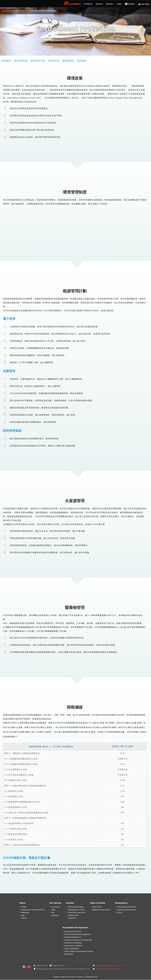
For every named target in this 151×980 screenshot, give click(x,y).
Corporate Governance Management (78, 940)
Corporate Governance (77, 913)
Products (88, 4)
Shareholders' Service (76, 910)
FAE (53, 913)
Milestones (25, 913)
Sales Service (101, 966)
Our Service (56, 907)
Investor (110, 4)
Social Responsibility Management (77, 934)
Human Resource (114, 969)
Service (99, 4)
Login (119, 4)
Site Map (144, 4)
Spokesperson (101, 969)
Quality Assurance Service (116, 966)
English (130, 4)
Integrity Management (72, 937)
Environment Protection (73, 946)
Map (23, 915)
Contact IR (72, 918)
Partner (24, 918)
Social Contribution (71, 948)
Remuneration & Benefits (126, 907)
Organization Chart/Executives (33, 910)
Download (55, 915)
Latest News (97, 907)
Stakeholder (69, 954)
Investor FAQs (73, 915)
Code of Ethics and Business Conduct (79, 951)
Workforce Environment (73, 943)
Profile (24, 907)
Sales (53, 910)
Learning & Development (126, 910)
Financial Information (76, 907)
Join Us (120, 913)
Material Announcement (101, 910)
